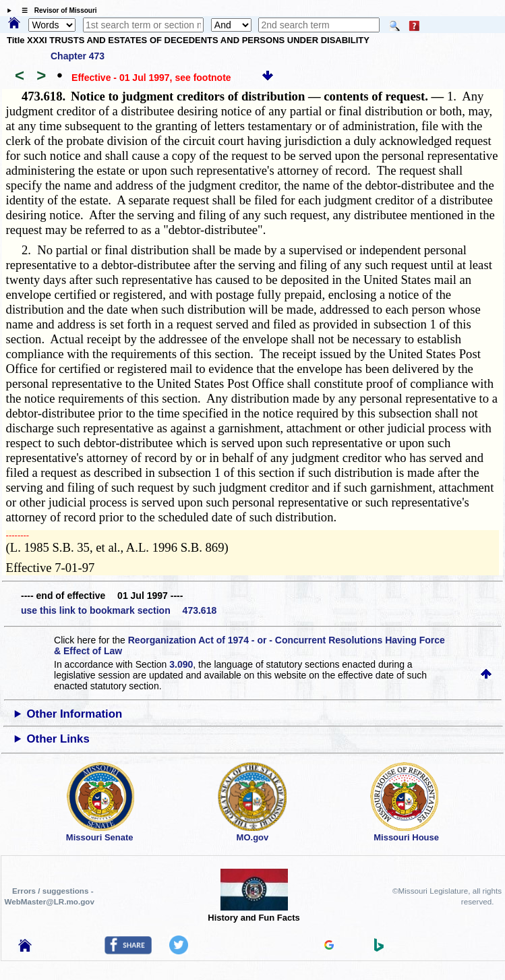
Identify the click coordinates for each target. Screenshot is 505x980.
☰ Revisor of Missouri (56, 10)
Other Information (75, 714)
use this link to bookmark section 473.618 (119, 610)
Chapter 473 (78, 56)
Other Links (58, 739)
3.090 (181, 664)
